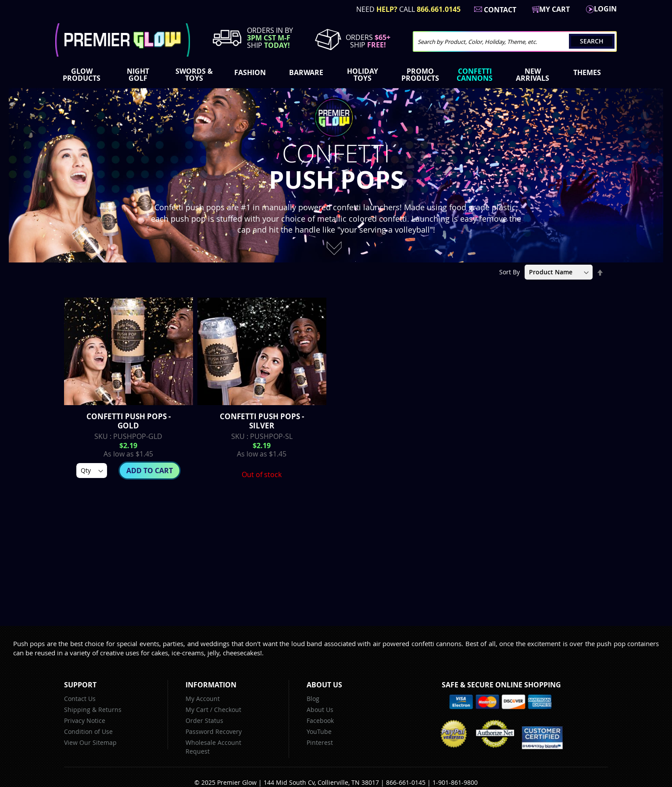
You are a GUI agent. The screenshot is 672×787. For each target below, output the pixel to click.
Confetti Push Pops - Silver (262, 421)
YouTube (319, 731)
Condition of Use (88, 731)
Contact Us (80, 699)
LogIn (605, 9)
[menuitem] (83, 75)
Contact (500, 10)
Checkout (228, 710)
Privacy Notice (85, 721)
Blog (313, 699)
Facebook (320, 721)
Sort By (509, 272)
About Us (320, 710)
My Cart (197, 710)
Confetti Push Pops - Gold (129, 421)
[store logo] (123, 40)
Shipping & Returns (93, 710)
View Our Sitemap (90, 742)
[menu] (336, 75)
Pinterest (320, 742)
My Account (203, 699)
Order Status (204, 721)
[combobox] (515, 41)
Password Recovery (214, 731)
